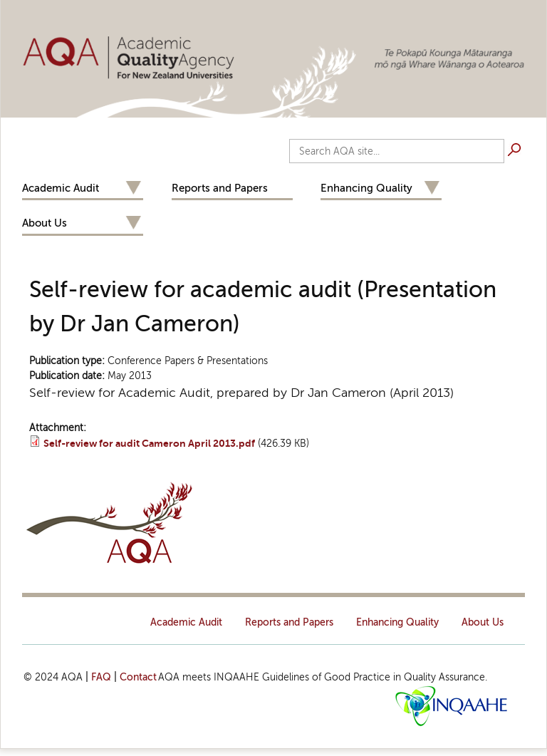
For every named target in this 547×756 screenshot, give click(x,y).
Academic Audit (61, 188)
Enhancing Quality (366, 188)
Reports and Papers (220, 188)
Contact (138, 677)
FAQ (101, 677)
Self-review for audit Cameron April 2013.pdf (149, 444)
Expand (133, 188)
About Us (45, 223)
